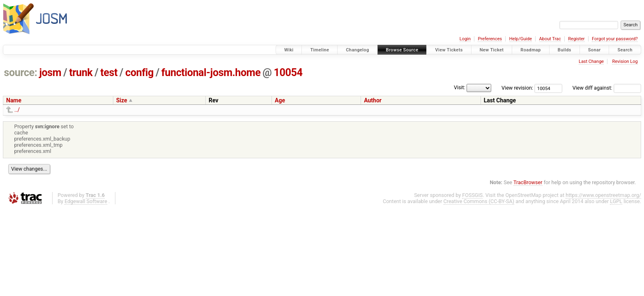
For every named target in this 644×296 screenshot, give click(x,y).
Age (280, 100)
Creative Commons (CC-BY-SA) (479, 201)
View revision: (517, 88)
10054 (288, 73)
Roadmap (531, 50)
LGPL (616, 201)
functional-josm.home (211, 73)
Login (465, 39)
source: (21, 73)
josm (50, 73)
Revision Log (625, 61)
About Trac (550, 39)
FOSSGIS (472, 195)
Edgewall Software (86, 201)
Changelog (357, 50)
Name (14, 100)
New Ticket (492, 50)
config (139, 73)
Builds (565, 50)
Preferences (490, 39)
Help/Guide (521, 39)
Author (373, 100)
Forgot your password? (615, 39)
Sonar (595, 50)
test (109, 73)
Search (625, 50)
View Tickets (449, 50)
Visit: (460, 87)
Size (122, 100)
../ (17, 110)
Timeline (320, 50)
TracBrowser (528, 182)
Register (576, 39)
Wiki (289, 50)
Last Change (591, 61)
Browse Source (402, 50)
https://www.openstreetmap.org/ (603, 195)
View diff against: (607, 88)
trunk (81, 73)
